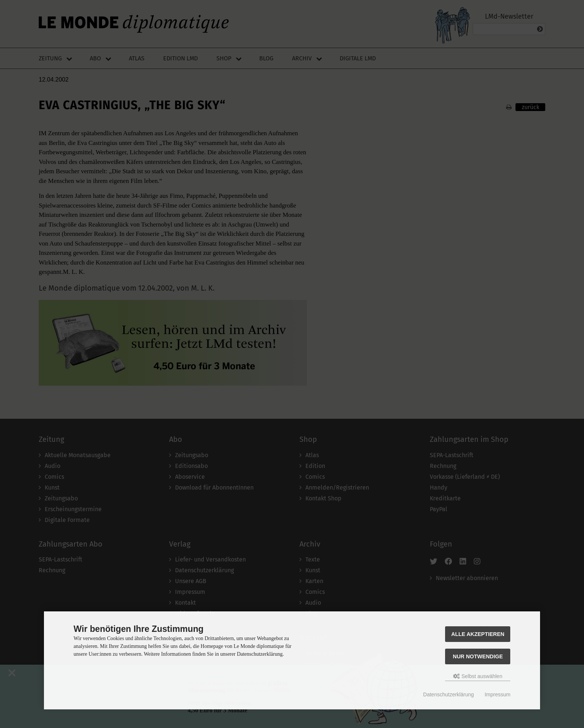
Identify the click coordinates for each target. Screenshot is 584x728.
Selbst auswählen (478, 676)
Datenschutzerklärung (448, 694)
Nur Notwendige (478, 656)
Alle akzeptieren (478, 634)
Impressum (497, 694)
